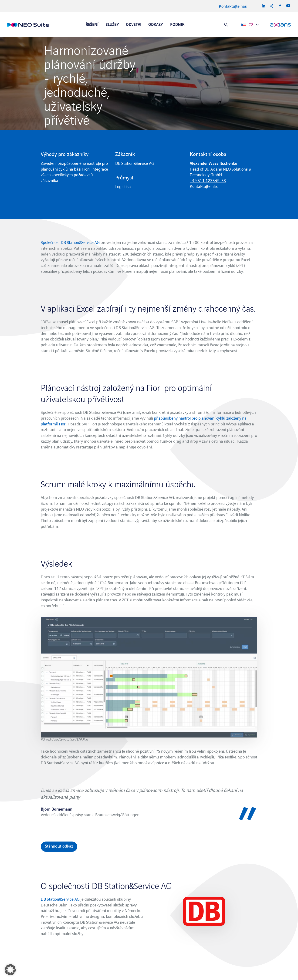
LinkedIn (264, 6)
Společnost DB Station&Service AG (70, 243)
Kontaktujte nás (233, 6)
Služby (112, 25)
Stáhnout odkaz (59, 847)
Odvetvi (134, 25)
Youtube (288, 6)
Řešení (92, 25)
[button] (10, 970)
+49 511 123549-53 (208, 181)
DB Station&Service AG (135, 163)
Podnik (177, 25)
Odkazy (156, 25)
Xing (272, 6)
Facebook (280, 6)
